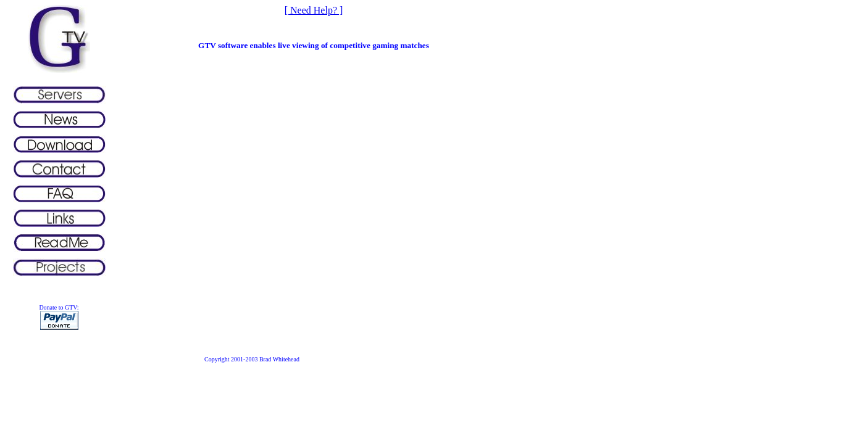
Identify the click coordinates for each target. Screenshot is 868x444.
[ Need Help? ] (314, 10)
